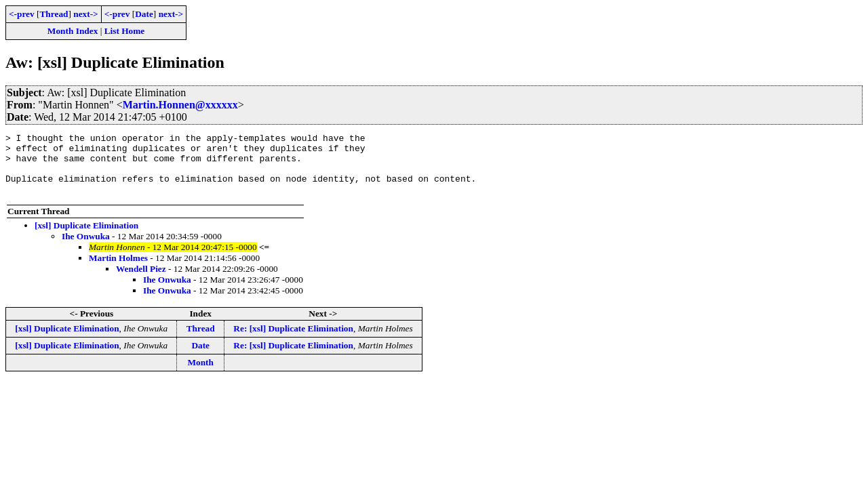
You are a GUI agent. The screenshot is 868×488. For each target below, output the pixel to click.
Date (144, 14)
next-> (85, 14)
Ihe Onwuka (86, 248)
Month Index (73, 31)
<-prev (22, 14)
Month (200, 374)
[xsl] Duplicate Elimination (86, 238)
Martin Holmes (118, 270)
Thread (54, 14)
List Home (125, 31)
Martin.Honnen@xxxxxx (180, 105)
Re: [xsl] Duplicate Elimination (293, 341)
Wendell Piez (141, 281)
